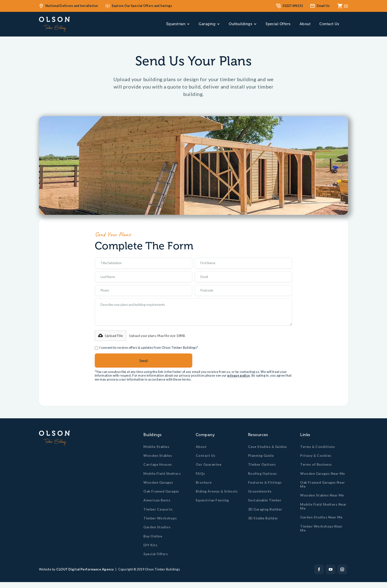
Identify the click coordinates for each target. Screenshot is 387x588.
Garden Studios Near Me (321, 517)
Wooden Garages (158, 482)
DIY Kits (150, 545)
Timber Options (262, 464)
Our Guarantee (209, 464)
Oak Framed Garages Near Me (322, 484)
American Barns (157, 500)
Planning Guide (261, 456)
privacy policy (239, 375)
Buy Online (153, 536)
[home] (54, 24)
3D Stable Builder (263, 518)
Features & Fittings (265, 482)
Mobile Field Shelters (162, 474)
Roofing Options (262, 474)
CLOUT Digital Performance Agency (85, 569)
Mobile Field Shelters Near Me (323, 506)
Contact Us (329, 24)
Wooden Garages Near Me (323, 474)
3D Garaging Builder (265, 509)
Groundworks (260, 491)
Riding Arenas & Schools (217, 491)
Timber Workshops (160, 518)
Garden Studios (157, 527)
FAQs (200, 474)
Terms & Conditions (318, 447)
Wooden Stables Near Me (322, 495)
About (305, 24)
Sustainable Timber (265, 500)
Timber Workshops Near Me (321, 528)
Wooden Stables (158, 456)
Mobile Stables (156, 447)
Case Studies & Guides (268, 447)
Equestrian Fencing (212, 500)
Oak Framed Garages (161, 491)
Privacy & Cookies (316, 456)
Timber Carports (158, 509)
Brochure (204, 482)
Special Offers (278, 24)
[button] (178, 24)
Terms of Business (316, 464)
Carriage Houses (158, 464)
